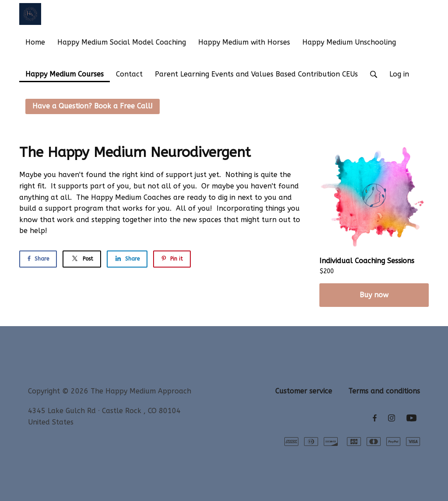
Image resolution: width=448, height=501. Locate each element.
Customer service (304, 391)
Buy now (374, 295)
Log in (399, 74)
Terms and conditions (384, 391)
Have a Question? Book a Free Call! (93, 106)
